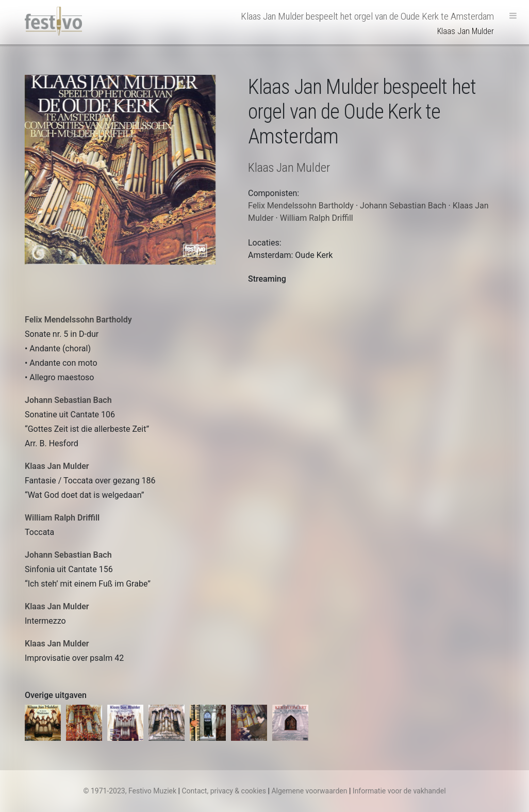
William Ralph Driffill (62, 518)
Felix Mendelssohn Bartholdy (78, 320)
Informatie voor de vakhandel (399, 791)
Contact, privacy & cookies (224, 791)
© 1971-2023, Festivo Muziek (130, 791)
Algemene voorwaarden (309, 791)
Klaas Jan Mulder (57, 466)
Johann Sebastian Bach (68, 400)
